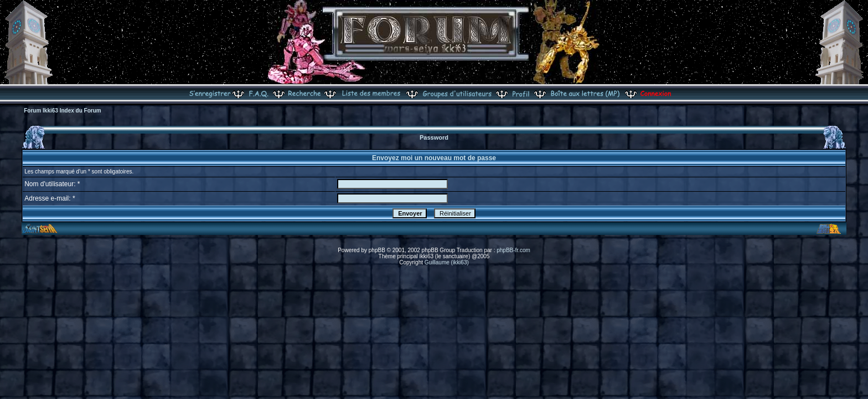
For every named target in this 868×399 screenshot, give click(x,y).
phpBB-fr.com (513, 250)
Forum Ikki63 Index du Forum (62, 111)
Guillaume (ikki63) (447, 262)
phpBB (377, 250)
